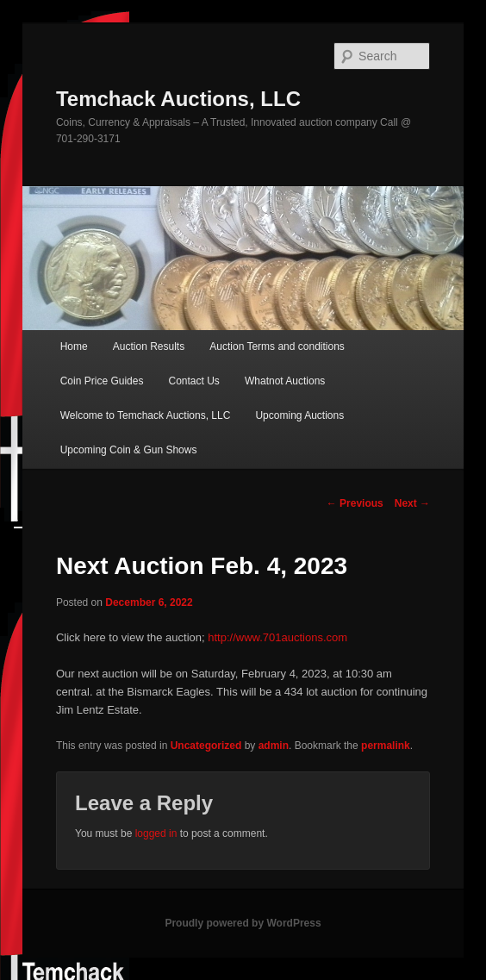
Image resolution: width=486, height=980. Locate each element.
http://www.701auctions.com (277, 637)
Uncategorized (206, 746)
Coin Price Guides (102, 381)
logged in (156, 833)
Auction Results (149, 346)
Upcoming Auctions (299, 415)
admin (274, 746)
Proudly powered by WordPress (243, 923)
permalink (386, 746)
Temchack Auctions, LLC (178, 99)
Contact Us (194, 381)
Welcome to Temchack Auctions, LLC (146, 415)
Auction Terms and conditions (277, 346)
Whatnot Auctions (285, 381)
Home (74, 346)
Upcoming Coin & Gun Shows (129, 450)
